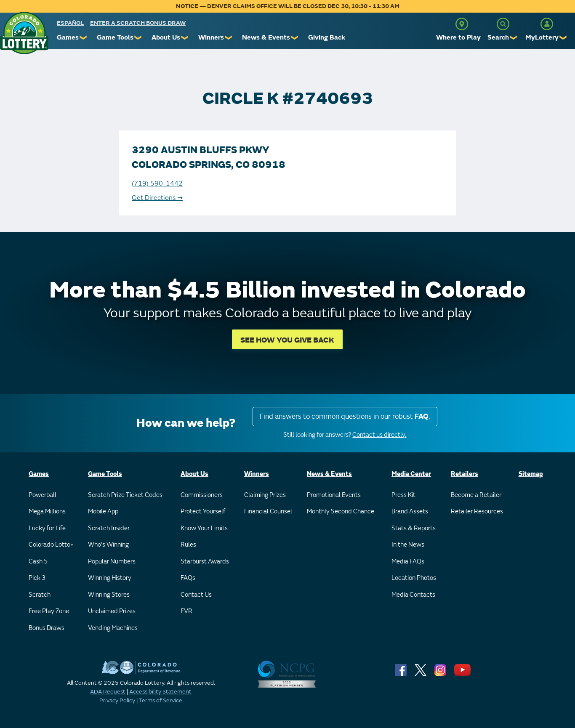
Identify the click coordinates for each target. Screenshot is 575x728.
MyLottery (542, 37)
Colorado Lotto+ (51, 545)
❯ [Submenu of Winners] (229, 38)
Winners (211, 37)
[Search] (503, 24)
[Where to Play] (462, 24)
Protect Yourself (203, 511)
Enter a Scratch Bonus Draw (138, 23)
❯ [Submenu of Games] (84, 38)
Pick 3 (37, 578)
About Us (166, 37)
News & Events (266, 37)
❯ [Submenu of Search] (514, 38)
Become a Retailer (476, 495)
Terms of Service (161, 700)
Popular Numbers (112, 562)
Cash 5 (38, 562)
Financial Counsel (268, 511)
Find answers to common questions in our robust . (345, 416)
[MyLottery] (547, 24)
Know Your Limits (204, 528)
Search (498, 37)
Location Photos (414, 578)
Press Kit (403, 495)
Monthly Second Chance (341, 511)
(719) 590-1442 (157, 183)
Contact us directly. (379, 435)
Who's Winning (108, 545)
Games (68, 37)
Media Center (411, 474)
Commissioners (202, 495)
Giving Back (327, 37)
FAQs (188, 578)
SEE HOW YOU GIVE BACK (287, 340)
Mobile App (103, 511)
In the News (408, 545)
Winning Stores (109, 595)
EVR (186, 611)
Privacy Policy (117, 700)
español (70, 23)
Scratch (40, 595)
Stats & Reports (414, 528)
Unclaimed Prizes (112, 611)
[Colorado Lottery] (24, 33)
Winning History (110, 578)
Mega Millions (47, 511)
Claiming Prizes (265, 495)
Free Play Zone (49, 611)
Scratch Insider (109, 528)
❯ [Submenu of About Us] (185, 38)
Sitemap (531, 474)
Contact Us (196, 595)
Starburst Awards (205, 562)
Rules (188, 545)
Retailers (465, 474)
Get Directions (157, 198)
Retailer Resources (477, 511)
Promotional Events (334, 495)
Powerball (43, 495)
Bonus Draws (47, 628)
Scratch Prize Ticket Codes (125, 495)
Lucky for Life (47, 528)
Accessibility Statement (160, 692)
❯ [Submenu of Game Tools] (138, 38)
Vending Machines (113, 628)
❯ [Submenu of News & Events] (295, 38)
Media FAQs (408, 562)
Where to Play (458, 37)
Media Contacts (413, 595)
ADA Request (108, 692)
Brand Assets (410, 511)
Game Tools (115, 37)
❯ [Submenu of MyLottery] (563, 38)
